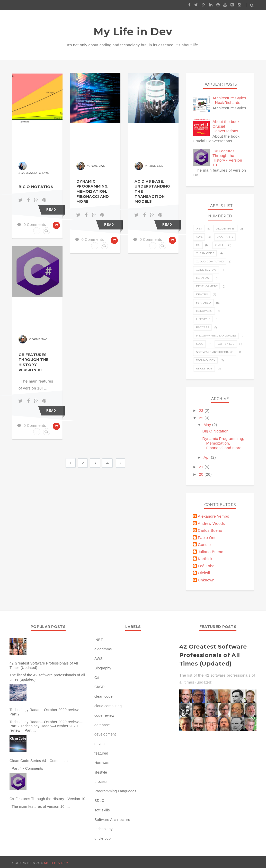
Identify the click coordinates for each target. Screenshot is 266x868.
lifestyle (203, 319)
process (202, 327)
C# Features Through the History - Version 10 (33, 362)
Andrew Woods (211, 523)
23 (202, 410)
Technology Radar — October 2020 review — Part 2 (46, 712)
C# (198, 245)
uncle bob (204, 369)
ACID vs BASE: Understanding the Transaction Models (152, 191)
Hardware (204, 311)
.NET (199, 229)
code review (206, 270)
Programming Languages (216, 336)
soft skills (226, 344)
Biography (225, 237)
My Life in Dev (133, 32)
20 (202, 474)
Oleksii (204, 573)
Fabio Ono (207, 538)
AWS (199, 237)
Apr (207, 457)
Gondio (204, 544)
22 (202, 418)
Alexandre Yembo (214, 516)
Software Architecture (215, 352)
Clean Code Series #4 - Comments (39, 761)
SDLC (200, 344)
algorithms (225, 229)
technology (206, 360)
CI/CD (219, 245)
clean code (205, 253)
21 (202, 467)
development (207, 286)
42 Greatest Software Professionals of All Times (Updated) (44, 665)
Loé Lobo (206, 566)
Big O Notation (36, 187)
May (208, 425)
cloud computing (210, 262)
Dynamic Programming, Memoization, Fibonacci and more (93, 191)
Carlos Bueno (210, 530)
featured (203, 303)
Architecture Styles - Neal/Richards (229, 100)
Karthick (205, 559)
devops (202, 294)
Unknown (206, 580)
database (203, 278)
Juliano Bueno (211, 552)
